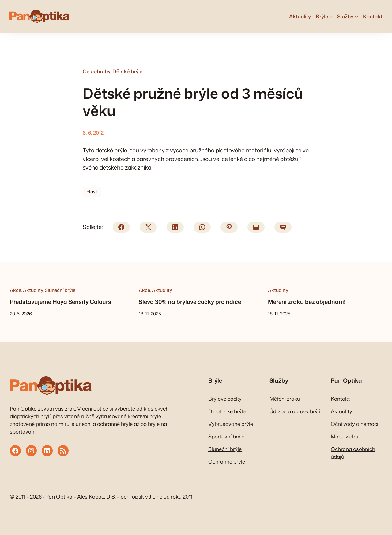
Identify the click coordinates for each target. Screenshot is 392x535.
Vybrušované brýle (231, 424)
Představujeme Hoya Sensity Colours (60, 302)
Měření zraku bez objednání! (307, 302)
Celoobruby (96, 72)
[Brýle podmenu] (331, 17)
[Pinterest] (229, 227)
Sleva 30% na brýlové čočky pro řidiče (190, 302)
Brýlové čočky (225, 399)
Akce (15, 290)
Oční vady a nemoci (354, 424)
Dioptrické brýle (227, 412)
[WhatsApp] (202, 227)
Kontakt (340, 399)
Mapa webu (345, 437)
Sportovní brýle (226, 437)
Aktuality (33, 290)
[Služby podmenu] (356, 17)
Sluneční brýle (60, 290)
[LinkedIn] (175, 227)
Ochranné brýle (227, 462)
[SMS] (283, 227)
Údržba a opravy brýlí (295, 412)
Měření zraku (285, 399)
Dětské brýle (127, 72)
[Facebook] (121, 227)
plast (92, 192)
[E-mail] (256, 227)
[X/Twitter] (148, 227)
